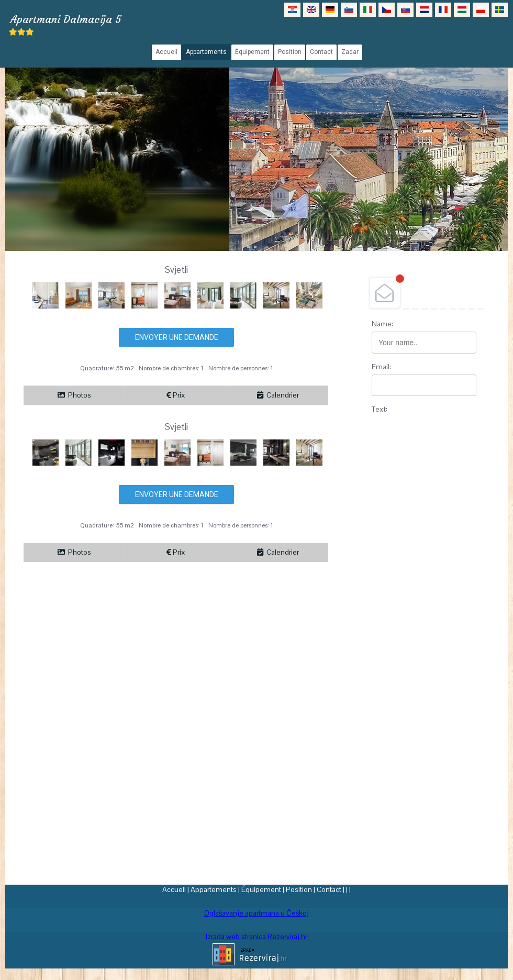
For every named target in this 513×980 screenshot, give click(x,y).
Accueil (174, 889)
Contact (329, 889)
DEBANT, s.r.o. (424, 293)
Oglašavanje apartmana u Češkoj (256, 913)
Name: (382, 324)
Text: (380, 409)
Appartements (214, 889)
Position (299, 889)
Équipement (261, 889)
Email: (381, 367)
